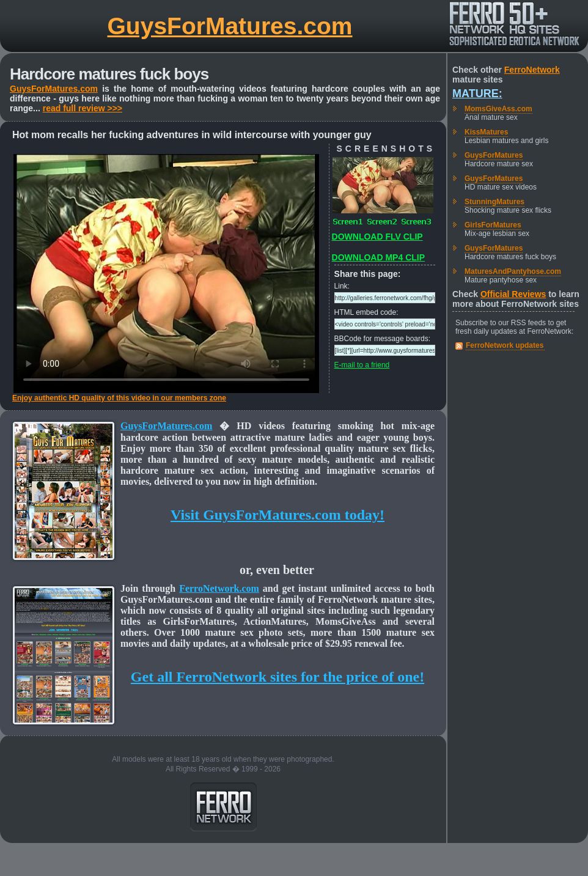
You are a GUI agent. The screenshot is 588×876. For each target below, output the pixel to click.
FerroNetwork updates (505, 345)
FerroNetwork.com (219, 588)
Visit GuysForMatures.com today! (277, 515)
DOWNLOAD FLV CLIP (377, 237)
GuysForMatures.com (230, 26)
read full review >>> (83, 108)
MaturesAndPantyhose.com (513, 271)
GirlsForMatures (493, 225)
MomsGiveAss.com (498, 109)
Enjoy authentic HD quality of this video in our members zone (119, 398)
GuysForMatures (494, 155)
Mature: (477, 94)
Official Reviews (513, 294)
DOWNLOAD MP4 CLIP (378, 257)
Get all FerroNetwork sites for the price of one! (277, 677)
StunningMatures (494, 202)
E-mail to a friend (362, 365)
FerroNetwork (532, 70)
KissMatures (486, 132)
